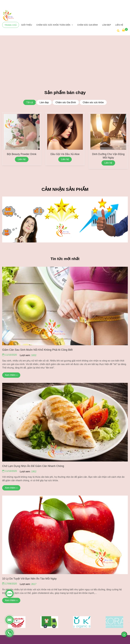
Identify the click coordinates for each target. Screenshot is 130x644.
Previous (1, 622)
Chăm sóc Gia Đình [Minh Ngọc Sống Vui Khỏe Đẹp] (88, 25)
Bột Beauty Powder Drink (22, 154)
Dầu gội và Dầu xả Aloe (65, 154)
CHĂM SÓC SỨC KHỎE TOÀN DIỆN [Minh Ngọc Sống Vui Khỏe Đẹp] (54, 25)
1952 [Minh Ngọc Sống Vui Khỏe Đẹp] (34, 472)
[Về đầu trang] (124, 634)
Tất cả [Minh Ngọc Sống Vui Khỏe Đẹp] (30, 102)
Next (129, 622)
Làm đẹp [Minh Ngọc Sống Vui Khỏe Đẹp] (44, 102)
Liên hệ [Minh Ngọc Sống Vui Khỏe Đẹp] (119, 25)
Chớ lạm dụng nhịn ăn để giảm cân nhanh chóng (33, 466)
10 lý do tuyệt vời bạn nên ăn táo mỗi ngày (29, 579)
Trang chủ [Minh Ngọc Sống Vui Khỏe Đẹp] (11, 25)
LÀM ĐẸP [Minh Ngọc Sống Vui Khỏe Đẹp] (107, 25)
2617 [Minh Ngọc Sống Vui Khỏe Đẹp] (34, 584)
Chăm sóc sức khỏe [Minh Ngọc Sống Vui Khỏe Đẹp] (93, 102)
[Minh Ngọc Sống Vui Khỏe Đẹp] (8, 16)
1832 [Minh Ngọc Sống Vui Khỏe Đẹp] (34, 355)
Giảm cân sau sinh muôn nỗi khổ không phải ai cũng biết (37, 350)
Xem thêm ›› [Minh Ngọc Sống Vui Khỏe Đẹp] (11, 375)
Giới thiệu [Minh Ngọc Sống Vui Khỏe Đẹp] (27, 25)
